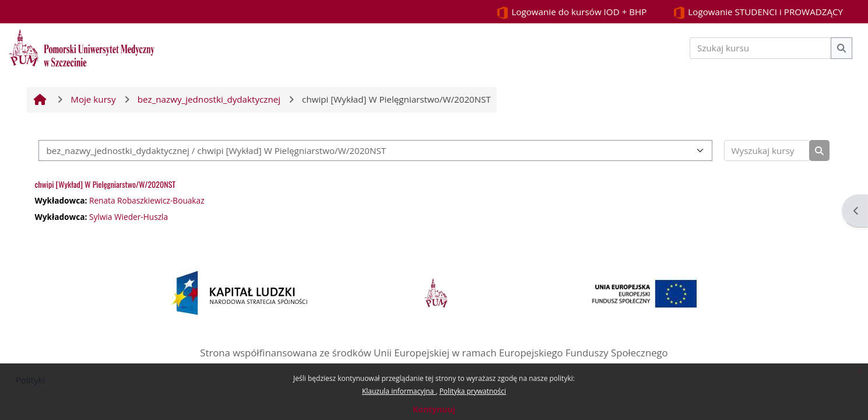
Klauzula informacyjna (399, 391)
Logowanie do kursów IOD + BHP (571, 13)
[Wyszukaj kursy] (767, 151)
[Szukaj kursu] (761, 48)
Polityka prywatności (473, 391)
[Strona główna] (82, 47)
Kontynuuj (434, 409)
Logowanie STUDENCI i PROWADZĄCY (758, 13)
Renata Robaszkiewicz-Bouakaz (147, 200)
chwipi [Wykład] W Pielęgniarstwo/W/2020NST (105, 184)
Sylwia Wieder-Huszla (129, 217)
